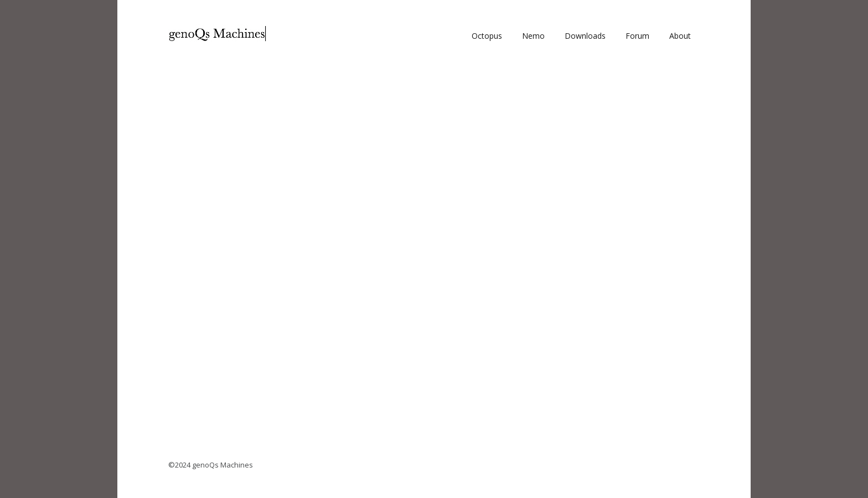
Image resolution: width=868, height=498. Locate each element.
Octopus (487, 36)
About (680, 36)
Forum (637, 36)
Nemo (533, 36)
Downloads (585, 36)
